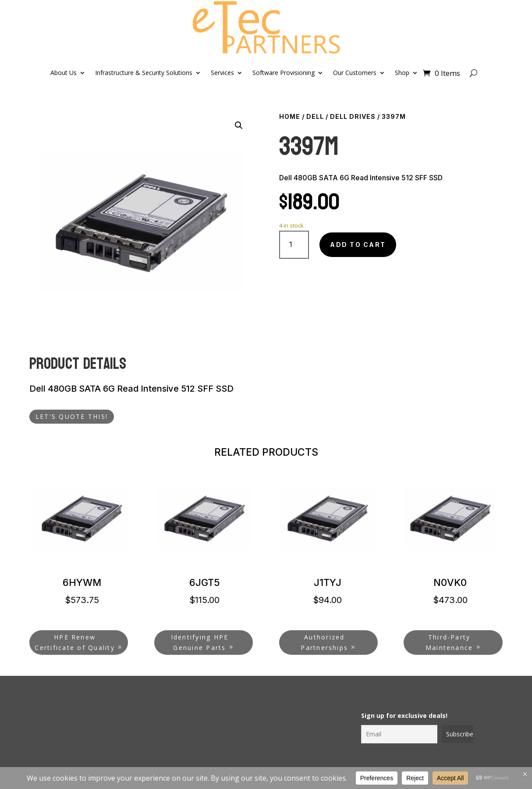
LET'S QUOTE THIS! (72, 416)
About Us (64, 73)
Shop (402, 73)
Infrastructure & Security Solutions (144, 73)
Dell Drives (353, 116)
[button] (239, 125)
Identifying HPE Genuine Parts (200, 642)
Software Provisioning (284, 73)
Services (222, 73)
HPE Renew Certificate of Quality (74, 642)
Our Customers (355, 73)
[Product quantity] (294, 245)
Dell (315, 116)
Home (290, 116)
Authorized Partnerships (324, 642)
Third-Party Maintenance (449, 642)
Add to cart (358, 245)
